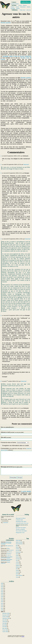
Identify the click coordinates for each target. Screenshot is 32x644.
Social (17, 574)
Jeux (17, 564)
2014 (2, 607)
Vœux (17, 581)
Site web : (16, 439)
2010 (2, 614)
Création (18, 553)
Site (17, 573)
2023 (2, 592)
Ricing (8, 552)
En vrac (17, 554)
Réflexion (18, 569)
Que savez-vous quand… (21, 531)
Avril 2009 (5, 631)
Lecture (17, 568)
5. (1, 315)
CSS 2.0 (28, 10)
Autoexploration (19, 548)
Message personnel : (16, 474)
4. (1, 239)
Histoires (29, 7)
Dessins (17, 7)
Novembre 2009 (6, 619)
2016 (2, 604)
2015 (2, 606)
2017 (2, 602)
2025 (2, 589)
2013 (2, 609)
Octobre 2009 (5, 621)
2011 (2, 612)
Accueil (20, 5)
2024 (2, 591)
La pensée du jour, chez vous (22, 527)
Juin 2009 (5, 627)
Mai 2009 (4, 629)
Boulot (17, 551)
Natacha (26, 164)
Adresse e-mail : (16, 433)
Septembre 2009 (6, 622)
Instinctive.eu (26, 2)
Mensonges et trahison (21, 522)
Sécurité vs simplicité (20, 533)
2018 (2, 601)
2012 (2, 611)
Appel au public (19, 546)
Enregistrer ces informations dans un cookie (15, 446)
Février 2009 (5, 634)
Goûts (17, 559)
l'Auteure (25, 5)
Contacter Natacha (15, 4)
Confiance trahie (19, 524)
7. (1, 408)
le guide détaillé (26, 495)
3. (1, 173)
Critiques (13, 7)
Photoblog (13, 8)
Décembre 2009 (6, 617)
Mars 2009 (5, 632)
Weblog (18, 8)
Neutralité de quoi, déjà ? (21, 525)
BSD (17, 549)
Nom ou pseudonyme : (16, 428)
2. (1, 164)
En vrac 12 (11, 554)
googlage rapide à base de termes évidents (16, 56)
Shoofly (23, 640)
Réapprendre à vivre (20, 536)
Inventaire (18, 563)
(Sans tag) (18, 544)
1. (1, 156)
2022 (2, 594)
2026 (2, 587)
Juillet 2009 (5, 626)
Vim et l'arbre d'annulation (21, 535)
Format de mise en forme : (15, 442)
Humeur (18, 561)
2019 (2, 599)
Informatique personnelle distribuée (7, 561)
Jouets (17, 566)
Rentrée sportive (6, 23)
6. (1, 381)
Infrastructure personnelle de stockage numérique (6, 547)
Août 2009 (5, 624)
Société (17, 576)
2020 (2, 597)
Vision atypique (19, 579)
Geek (17, 558)
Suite (17, 578)
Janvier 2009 (5, 636)
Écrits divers (23, 7)
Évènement (6, 526)
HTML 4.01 (22, 10)
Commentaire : (16, 458)
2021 (2, 596)
